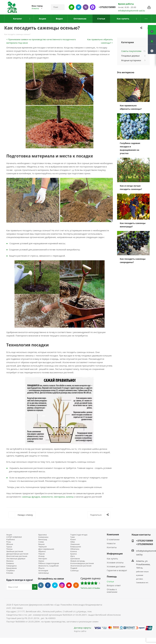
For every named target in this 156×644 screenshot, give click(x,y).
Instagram (62, 585)
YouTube (69, 585)
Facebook (48, 585)
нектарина (59, 497)
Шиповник (75, 559)
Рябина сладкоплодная (49, 563)
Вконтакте (41, 585)
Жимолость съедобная (48, 566)
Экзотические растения (81, 566)
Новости (111, 543)
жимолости (47, 497)
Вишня (41, 544)
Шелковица (44, 573)
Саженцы (75, 571)
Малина (10, 561)
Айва (73, 542)
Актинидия (43, 571)
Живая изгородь (78, 561)
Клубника (11, 539)
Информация (115, 554)
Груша (9, 547)
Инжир (41, 556)
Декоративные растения (17, 554)
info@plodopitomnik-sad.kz (132, 11)
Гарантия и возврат (117, 570)
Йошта (41, 568)
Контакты (112, 547)
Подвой (74, 568)
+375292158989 (107, 7)
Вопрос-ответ (114, 585)
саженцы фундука (31, 497)
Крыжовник (12, 568)
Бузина (73, 554)
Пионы (9, 549)
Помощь (112, 577)
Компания (113, 534)
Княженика (43, 537)
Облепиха (75, 549)
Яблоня (10, 544)
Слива (41, 542)
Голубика (10, 571)
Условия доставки (116, 566)
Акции (9, 535)
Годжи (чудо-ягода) (79, 535)
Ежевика (10, 563)
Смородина (11, 566)
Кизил (73, 539)
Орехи (41, 561)
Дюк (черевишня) (46, 549)
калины (70, 497)
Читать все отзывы (90, 588)
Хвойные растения (15, 551)
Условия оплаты (115, 562)
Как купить (112, 559)
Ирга (73, 556)
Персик (42, 554)
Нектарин (43, 559)
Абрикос (42, 551)
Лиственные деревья (16, 559)
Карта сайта (80, 631)
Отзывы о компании (112, 591)
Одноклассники (76, 585)
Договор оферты (83, 628)
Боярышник (76, 547)
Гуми (73, 537)
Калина (74, 551)
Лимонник (75, 544)
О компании (113, 539)
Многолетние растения (17, 556)
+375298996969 (145, 544)
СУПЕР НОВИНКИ (14, 537)
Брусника (43, 535)
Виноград (43, 539)
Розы (9, 542)
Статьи (110, 581)
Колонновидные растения (82, 563)
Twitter (55, 585)
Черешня (43, 547)
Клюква (10, 573)
